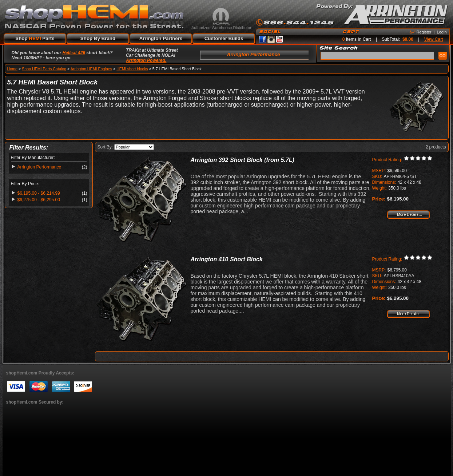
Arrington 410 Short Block (227, 259)
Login (442, 32)
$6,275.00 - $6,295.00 (39, 200)
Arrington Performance (39, 167)
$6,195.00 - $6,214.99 (39, 193)
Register (424, 32)
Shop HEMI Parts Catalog (44, 69)
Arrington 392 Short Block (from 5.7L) (243, 160)
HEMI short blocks (132, 69)
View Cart (434, 39)
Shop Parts (35, 38)
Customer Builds (224, 38)
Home (12, 69)
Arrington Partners (161, 38)
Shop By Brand (98, 38)
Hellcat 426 (74, 53)
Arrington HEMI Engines (91, 69)
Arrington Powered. (146, 60)
